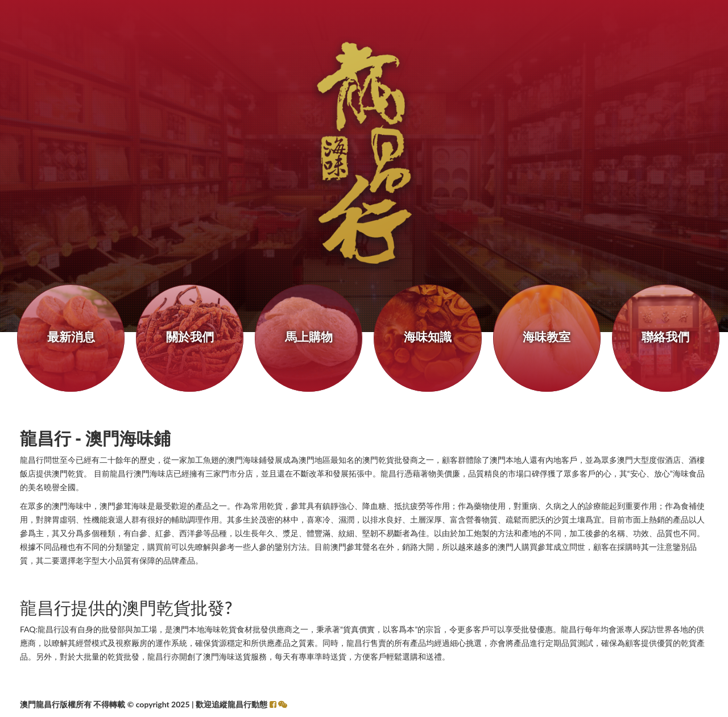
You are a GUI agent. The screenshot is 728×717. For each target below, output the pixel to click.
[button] (283, 704)
